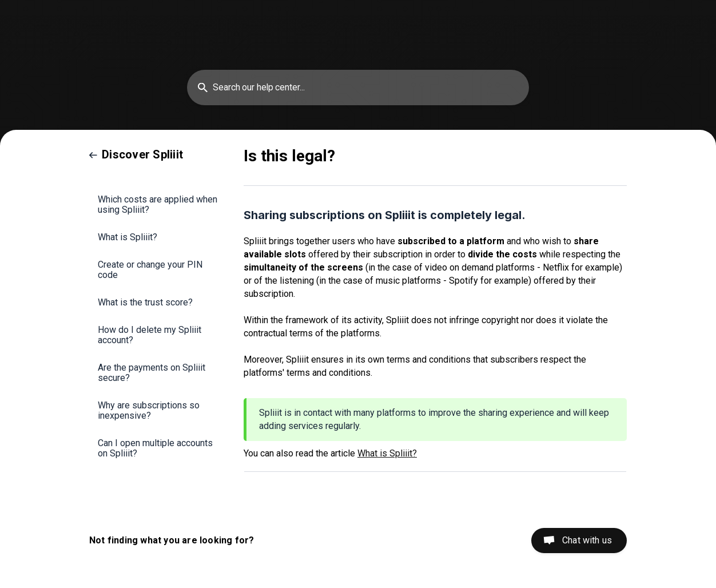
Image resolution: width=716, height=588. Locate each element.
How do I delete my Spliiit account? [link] (150, 335)
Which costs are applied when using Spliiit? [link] (158, 204)
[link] (136, 154)
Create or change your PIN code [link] (150, 270)
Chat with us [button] (587, 540)
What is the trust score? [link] (145, 302)
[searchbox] (358, 88)
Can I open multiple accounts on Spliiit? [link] (155, 448)
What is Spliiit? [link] (128, 237)
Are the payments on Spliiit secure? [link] (152, 373)
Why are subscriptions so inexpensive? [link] (149, 410)
